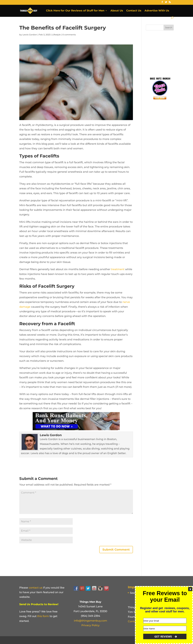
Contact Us (134, 11)
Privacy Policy (90, 625)
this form (43, 616)
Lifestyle (56, 35)
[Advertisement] (168, 53)
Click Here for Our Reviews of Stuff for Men (75, 11)
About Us (117, 11)
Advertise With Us (157, 11)
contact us (36, 588)
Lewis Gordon (30, 35)
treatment (118, 269)
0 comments (69, 35)
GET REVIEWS (166, 636)
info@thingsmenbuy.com (90, 621)
